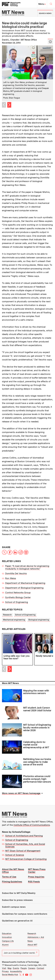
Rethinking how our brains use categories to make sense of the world (37, 762)
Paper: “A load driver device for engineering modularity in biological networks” (27, 567)
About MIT (32, 945)
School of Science (15, 855)
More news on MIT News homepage (21, 793)
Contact (40, 968)
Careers (32, 968)
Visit (4, 968)
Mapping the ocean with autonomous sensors (36, 692)
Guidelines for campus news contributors (25, 914)
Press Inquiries (36, 877)
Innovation (7, 937)
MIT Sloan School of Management (23, 851)
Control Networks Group (18, 593)
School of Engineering (17, 602)
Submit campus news (14, 907)
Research (7, 615)
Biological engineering (39, 620)
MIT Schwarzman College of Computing (26, 859)
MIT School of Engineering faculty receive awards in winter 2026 (37, 727)
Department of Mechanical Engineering (25, 583)
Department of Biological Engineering (24, 588)
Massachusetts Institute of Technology (20, 962)
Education (7, 934)
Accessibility (16, 971)
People (24, 968)
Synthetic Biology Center (18, 597)
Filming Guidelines (12, 882)
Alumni (5, 945)
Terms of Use (9, 877)
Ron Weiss (11, 578)
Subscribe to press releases (17, 900)
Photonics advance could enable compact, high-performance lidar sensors (37, 779)
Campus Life (8, 941)
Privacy (5, 971)
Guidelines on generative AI (17, 921)
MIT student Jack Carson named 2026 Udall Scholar (37, 709)
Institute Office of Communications (32, 825)
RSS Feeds (34, 882)
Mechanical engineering (14, 620)
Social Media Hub (10, 975)
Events (16, 968)
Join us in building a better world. (20, 953)
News (30, 941)
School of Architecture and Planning (24, 836)
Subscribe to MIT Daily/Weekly (19, 893)
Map (10, 968)
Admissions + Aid (36, 937)
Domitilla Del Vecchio (16, 573)
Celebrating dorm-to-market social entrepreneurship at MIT (36, 745)
